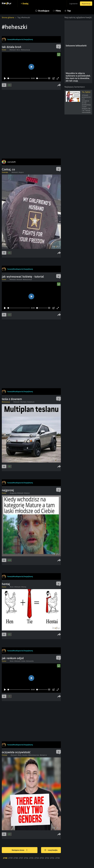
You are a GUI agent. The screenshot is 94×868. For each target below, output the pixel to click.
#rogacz (21, 172)
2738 (16, 858)
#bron (18, 50)
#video (23, 661)
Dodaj (25, 4)
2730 (58, 858)
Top (69, 11)
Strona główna (8, 17)
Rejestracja (86, 4)
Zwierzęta (5, 172)
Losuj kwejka (51, 850)
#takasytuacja (26, 50)
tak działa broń (11, 47)
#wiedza (25, 755)
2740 (5, 858)
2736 (26, 858)
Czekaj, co (8, 169)
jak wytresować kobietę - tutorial (23, 277)
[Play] (5, 78)
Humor (4, 493)
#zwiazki (19, 279)
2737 (21, 858)
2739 (10, 858)
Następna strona (20, 850)
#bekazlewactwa (34, 755)
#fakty (20, 755)
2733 (42, 858)
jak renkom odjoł (13, 658)
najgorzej (8, 490)
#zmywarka (30, 661)
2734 (37, 858)
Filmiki (4, 50)
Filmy (58, 11)
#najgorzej (13, 493)
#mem (12, 587)
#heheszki (13, 50)
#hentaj (24, 587)
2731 (52, 858)
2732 (47, 858)
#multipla (24, 402)
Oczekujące (44, 11)
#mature (27, 493)
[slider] (19, 78)
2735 (31, 858)
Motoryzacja (6, 402)
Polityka (4, 755)
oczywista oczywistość (16, 752)
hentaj (6, 584)
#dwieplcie (43, 755)
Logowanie (73, 4)
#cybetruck (31, 402)
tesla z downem (12, 399)
